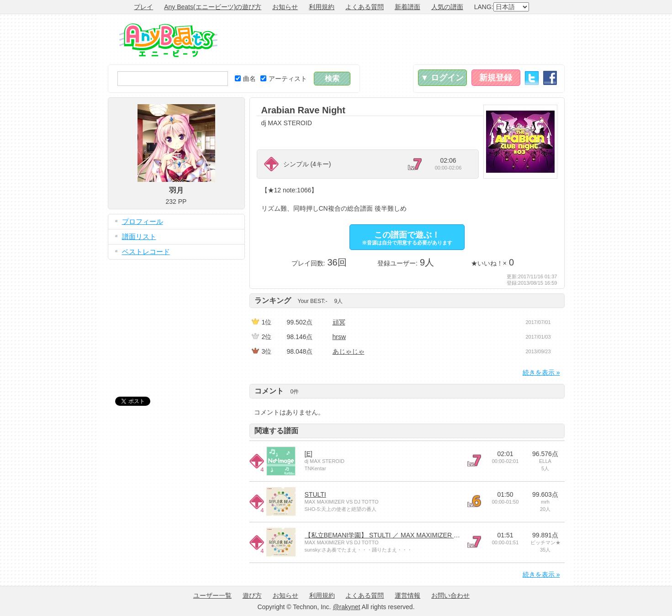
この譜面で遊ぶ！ (407, 238)
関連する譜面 (276, 431)
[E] (309, 454)
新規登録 (496, 78)
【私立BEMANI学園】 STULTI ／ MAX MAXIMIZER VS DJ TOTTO (400, 535)
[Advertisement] (398, 39)
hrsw (339, 337)
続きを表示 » (541, 372)
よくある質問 (365, 7)
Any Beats (168, 40)
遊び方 (252, 595)
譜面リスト (139, 236)
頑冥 (339, 322)
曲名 (245, 79)
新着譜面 (407, 7)
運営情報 (407, 595)
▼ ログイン (442, 78)
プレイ (143, 7)
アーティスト (284, 79)
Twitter (532, 78)
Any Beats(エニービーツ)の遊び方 (213, 7)
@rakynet (346, 607)
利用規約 (322, 7)
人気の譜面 (447, 7)
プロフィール (143, 221)
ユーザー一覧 (212, 595)
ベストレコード (146, 252)
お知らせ (285, 7)
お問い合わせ (450, 595)
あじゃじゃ (349, 351)
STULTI (315, 494)
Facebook (550, 78)
